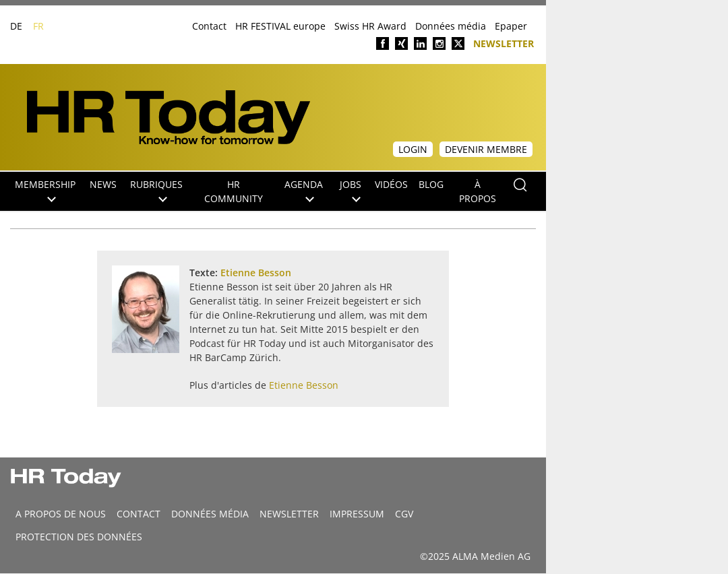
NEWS (103, 184)
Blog (431, 184)
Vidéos (391, 184)
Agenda (304, 190)
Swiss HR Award (370, 26)
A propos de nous (61, 514)
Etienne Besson (256, 273)
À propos (478, 191)
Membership (45, 190)
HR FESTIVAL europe (280, 26)
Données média (451, 26)
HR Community (234, 191)
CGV (404, 514)
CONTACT (139, 514)
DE (16, 26)
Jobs (351, 190)
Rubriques (156, 190)
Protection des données (79, 537)
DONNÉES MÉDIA (210, 514)
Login (413, 149)
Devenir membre (486, 149)
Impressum (357, 514)
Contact (209, 26)
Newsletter (504, 43)
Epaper (511, 26)
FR (38, 26)
